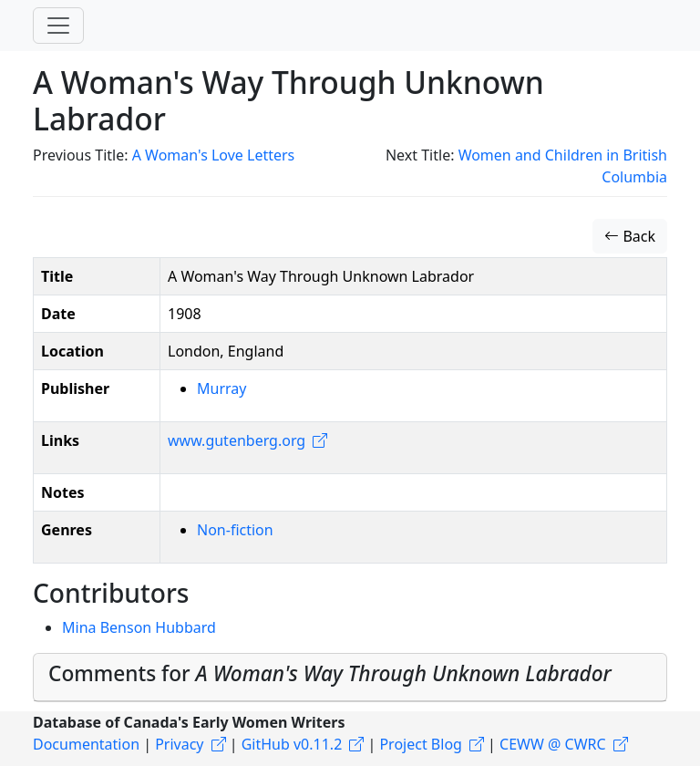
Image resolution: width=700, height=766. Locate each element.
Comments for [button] (330, 673)
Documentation (86, 744)
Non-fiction (235, 530)
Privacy (179, 744)
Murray (221, 388)
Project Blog (420, 744)
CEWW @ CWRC (553, 744)
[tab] (350, 678)
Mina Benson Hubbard (139, 627)
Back (630, 236)
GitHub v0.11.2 (292, 744)
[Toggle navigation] (58, 26)
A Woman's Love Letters (214, 155)
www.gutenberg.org (237, 440)
